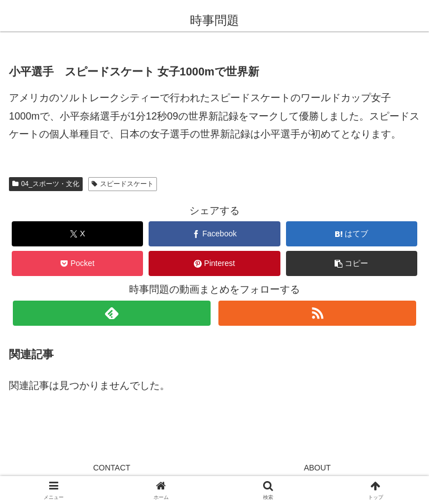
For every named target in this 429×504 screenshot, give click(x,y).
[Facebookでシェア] (214, 234)
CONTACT (112, 468)
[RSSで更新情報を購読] (317, 313)
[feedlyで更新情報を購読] (111, 313)
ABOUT (317, 468)
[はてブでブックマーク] (352, 234)
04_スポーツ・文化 (46, 184)
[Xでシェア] (78, 234)
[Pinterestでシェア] (214, 263)
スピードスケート (123, 184)
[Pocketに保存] (78, 263)
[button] (352, 263)
